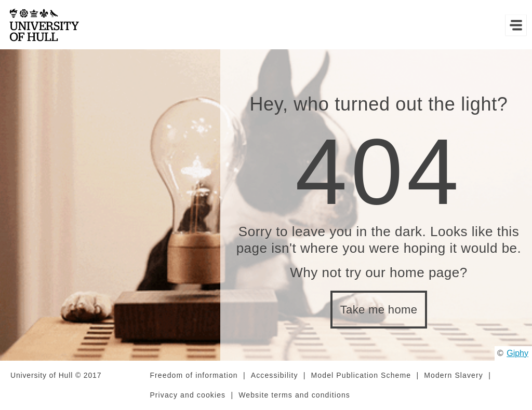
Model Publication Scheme (361, 375)
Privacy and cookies (188, 395)
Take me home (379, 310)
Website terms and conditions (294, 395)
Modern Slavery (454, 375)
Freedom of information (194, 375)
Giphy (517, 353)
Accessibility (275, 375)
